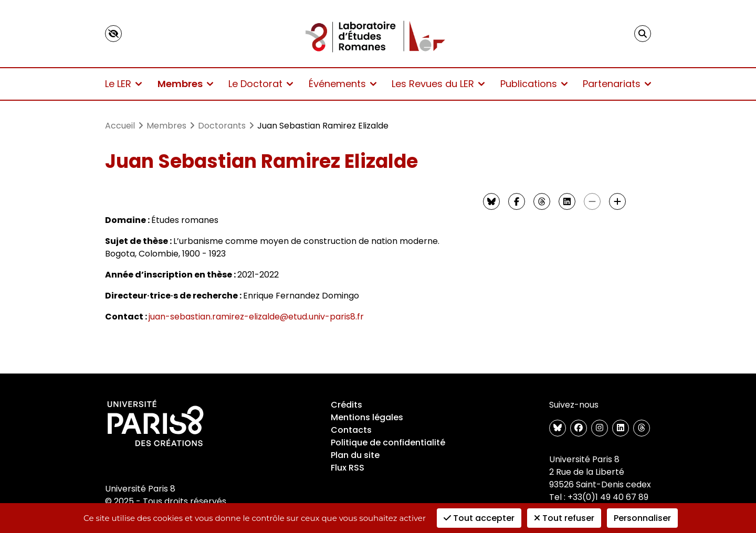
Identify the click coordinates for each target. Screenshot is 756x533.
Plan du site (355, 455)
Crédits (346, 405)
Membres (185, 84)
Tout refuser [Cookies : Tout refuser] (564, 518)
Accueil (120, 126)
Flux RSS (348, 468)
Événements (343, 84)
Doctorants (222, 126)
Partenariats (617, 84)
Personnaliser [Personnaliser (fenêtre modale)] (642, 518)
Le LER (123, 84)
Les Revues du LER (438, 84)
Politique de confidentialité (388, 443)
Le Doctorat (261, 84)
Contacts (351, 430)
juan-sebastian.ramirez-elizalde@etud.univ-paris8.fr (256, 317)
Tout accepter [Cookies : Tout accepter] (479, 518)
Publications (534, 84)
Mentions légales (367, 417)
